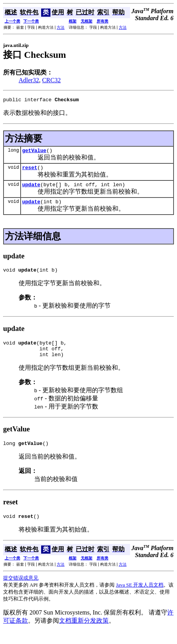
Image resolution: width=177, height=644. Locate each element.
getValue (34, 152)
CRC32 (51, 80)
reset (30, 171)
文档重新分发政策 (84, 633)
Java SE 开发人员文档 (140, 598)
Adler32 (29, 80)
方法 (61, 27)
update (31, 189)
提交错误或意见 (21, 591)
